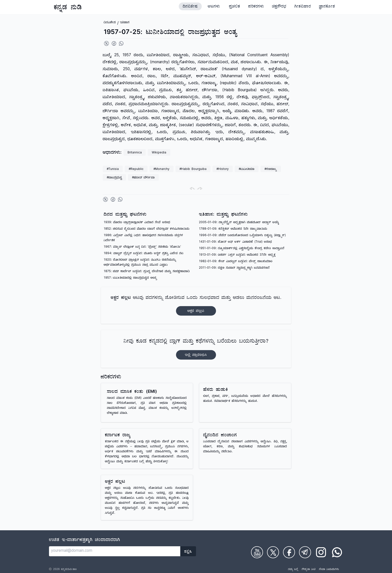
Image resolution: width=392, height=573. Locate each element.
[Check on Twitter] (273, 552)
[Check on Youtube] (257, 552)
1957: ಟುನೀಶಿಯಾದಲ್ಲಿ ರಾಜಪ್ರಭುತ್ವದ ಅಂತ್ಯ (130, 278)
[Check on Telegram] (305, 552)
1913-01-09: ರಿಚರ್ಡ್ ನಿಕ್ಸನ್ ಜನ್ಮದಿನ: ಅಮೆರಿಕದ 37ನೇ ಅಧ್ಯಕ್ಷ (237, 255)
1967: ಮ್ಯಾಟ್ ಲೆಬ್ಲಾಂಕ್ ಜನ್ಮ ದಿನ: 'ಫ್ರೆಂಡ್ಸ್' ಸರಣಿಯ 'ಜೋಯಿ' (142, 247)
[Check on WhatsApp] (337, 552)
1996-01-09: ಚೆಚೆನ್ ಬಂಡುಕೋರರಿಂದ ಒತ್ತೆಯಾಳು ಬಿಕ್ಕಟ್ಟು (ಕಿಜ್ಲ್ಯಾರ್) (242, 236)
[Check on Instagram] (321, 552)
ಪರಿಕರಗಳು (256, 7)
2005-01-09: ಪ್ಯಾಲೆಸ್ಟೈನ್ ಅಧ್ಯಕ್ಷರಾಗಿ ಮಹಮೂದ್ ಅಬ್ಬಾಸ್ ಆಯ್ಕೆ (239, 223)
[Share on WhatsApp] (121, 43)
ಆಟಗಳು (214, 7)
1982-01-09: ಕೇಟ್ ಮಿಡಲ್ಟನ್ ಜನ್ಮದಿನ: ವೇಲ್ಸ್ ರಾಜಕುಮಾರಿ (236, 262)
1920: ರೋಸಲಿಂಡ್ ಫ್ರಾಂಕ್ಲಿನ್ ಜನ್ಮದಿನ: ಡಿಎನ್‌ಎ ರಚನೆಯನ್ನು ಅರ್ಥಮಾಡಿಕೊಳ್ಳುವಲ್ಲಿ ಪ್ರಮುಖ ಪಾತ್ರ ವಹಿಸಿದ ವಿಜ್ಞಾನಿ (140, 263)
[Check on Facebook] (289, 552)
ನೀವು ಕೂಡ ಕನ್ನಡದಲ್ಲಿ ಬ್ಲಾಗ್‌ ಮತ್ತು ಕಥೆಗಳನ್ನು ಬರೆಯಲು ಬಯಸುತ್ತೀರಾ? (196, 349)
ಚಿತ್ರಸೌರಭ (279, 7)
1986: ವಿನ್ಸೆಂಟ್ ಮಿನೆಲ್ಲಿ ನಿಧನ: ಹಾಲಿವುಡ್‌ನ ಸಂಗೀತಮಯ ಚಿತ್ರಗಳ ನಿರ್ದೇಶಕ (143, 238)
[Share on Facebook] (114, 43)
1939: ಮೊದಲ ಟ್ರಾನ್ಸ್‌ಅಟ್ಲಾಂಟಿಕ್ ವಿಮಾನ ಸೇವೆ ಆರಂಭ (137, 223)
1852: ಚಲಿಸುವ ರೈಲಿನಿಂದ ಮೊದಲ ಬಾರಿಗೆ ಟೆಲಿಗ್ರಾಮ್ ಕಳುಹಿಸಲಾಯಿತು (147, 229)
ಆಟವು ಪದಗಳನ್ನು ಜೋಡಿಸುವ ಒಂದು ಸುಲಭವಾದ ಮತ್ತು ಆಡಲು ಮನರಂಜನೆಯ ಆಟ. (196, 305)
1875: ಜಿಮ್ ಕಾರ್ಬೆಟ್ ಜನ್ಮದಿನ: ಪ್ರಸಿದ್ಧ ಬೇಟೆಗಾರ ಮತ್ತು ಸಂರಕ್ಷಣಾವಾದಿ (147, 272)
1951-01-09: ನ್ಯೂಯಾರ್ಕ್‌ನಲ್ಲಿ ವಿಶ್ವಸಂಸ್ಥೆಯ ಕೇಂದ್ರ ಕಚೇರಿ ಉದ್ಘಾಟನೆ (242, 249)
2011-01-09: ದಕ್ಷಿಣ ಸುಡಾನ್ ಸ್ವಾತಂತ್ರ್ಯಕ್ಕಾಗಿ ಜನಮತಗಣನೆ (234, 268)
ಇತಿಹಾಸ (125, 23)
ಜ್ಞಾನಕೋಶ (327, 7)
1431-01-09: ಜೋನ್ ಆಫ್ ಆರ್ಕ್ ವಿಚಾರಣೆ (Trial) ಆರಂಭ (235, 242)
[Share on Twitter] (106, 43)
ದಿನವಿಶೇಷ (190, 7)
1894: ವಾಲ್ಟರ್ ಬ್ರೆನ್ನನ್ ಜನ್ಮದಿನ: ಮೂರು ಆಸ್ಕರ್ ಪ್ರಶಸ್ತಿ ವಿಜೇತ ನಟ (144, 254)
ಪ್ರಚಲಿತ (235, 7)
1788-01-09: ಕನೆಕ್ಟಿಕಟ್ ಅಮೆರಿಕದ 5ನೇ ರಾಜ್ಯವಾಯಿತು (233, 229)
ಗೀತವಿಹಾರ (303, 7)
